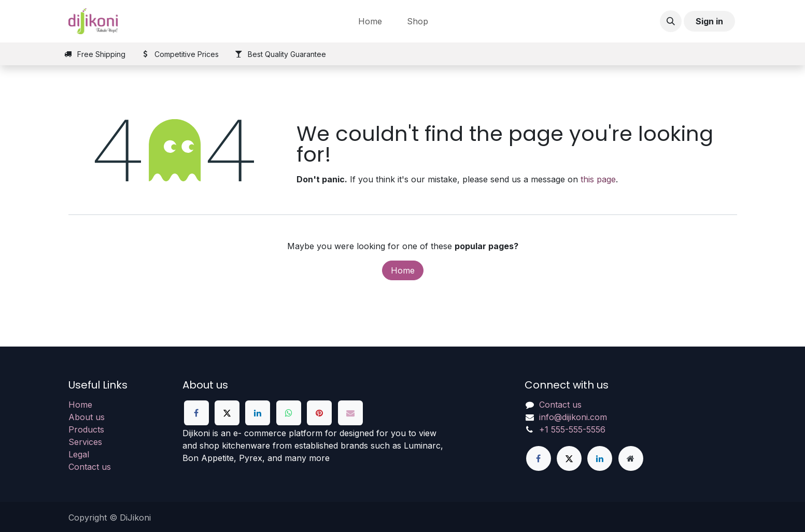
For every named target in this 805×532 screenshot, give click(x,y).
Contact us (90, 467)
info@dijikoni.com (573, 417)
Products (86, 429)
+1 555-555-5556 (572, 429)
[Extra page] (631, 458)
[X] (227, 413)
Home (403, 270)
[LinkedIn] (258, 413)
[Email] (350, 413)
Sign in (709, 21)
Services (85, 442)
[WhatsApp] (289, 413)
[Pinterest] (319, 413)
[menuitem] (370, 21)
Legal (79, 454)
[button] (671, 21)
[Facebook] (196, 413)
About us (87, 417)
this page (598, 179)
